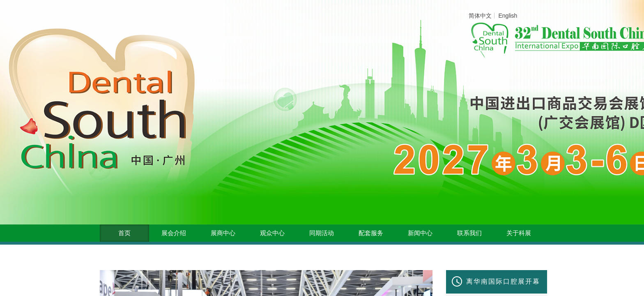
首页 (124, 233)
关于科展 (519, 233)
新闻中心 (420, 233)
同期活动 (322, 233)
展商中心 (223, 233)
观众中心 (272, 233)
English (508, 16)
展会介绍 (174, 233)
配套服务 (371, 233)
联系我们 (469, 233)
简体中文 (480, 16)
